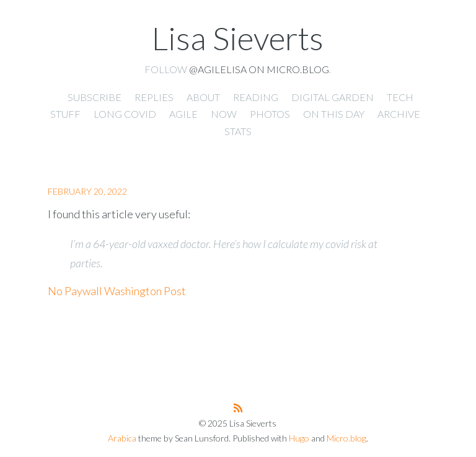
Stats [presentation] (238, 131)
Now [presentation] (224, 114)
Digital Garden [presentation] (333, 97)
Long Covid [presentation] (125, 114)
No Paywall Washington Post (117, 291)
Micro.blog (346, 438)
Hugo (299, 438)
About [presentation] (203, 97)
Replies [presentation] (154, 97)
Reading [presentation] (256, 97)
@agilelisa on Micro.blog (259, 69)
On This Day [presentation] (334, 114)
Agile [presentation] (183, 114)
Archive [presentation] (399, 114)
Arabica (122, 438)
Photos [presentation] (270, 114)
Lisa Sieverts (238, 38)
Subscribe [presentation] (95, 97)
